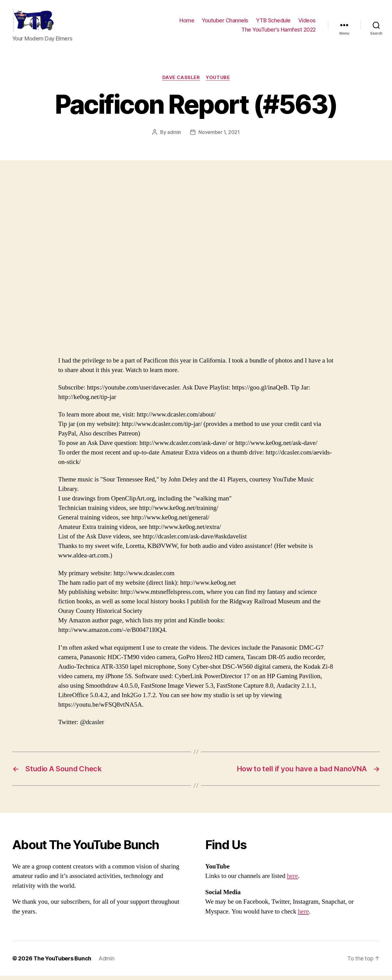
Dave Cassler (181, 82)
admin (174, 136)
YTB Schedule (273, 23)
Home (187, 23)
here (292, 880)
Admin (107, 963)
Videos (307, 23)
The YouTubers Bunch (62, 963)
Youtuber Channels (225, 23)
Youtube (218, 82)
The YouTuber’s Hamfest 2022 (279, 31)
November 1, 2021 (219, 136)
